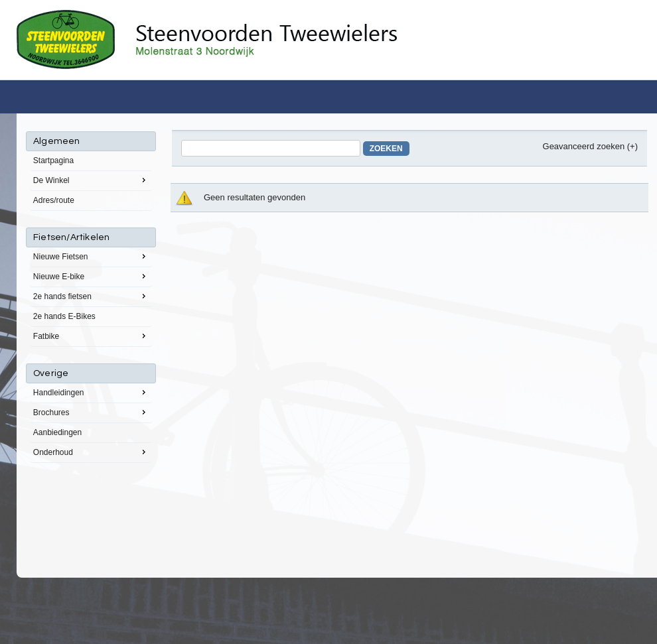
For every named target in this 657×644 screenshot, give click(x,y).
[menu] (91, 297)
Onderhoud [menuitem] (91, 452)
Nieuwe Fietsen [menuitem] (91, 256)
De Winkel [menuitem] (91, 180)
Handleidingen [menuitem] (91, 392)
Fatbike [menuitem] (91, 336)
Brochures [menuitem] (91, 412)
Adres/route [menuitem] (54, 200)
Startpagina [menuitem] (53, 161)
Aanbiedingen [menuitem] (57, 432)
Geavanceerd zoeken (584, 146)
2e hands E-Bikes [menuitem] (64, 316)
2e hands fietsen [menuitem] (91, 296)
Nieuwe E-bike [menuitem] (91, 276)
